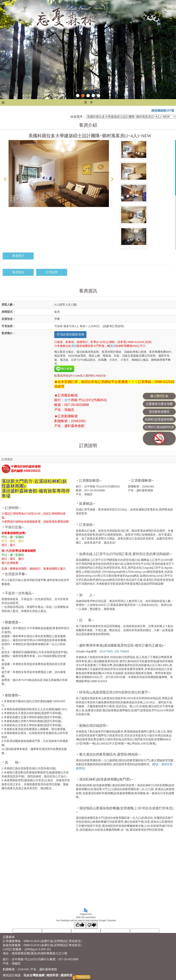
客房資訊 (18, 272)
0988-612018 (32, 941)
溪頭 (74, 346)
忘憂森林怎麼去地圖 (159, 404)
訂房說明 (52, 272)
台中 (68, 400)
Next (112, 179)
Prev (5, 179)
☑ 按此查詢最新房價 (70, 334)
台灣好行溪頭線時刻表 (159, 427)
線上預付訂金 (159, 396)
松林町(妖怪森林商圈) (159, 419)
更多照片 (18, 256)
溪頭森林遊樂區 (159, 412)
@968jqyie (31, 949)
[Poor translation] (92, 925)
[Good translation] (80, 925)
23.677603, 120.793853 (114, 651)
